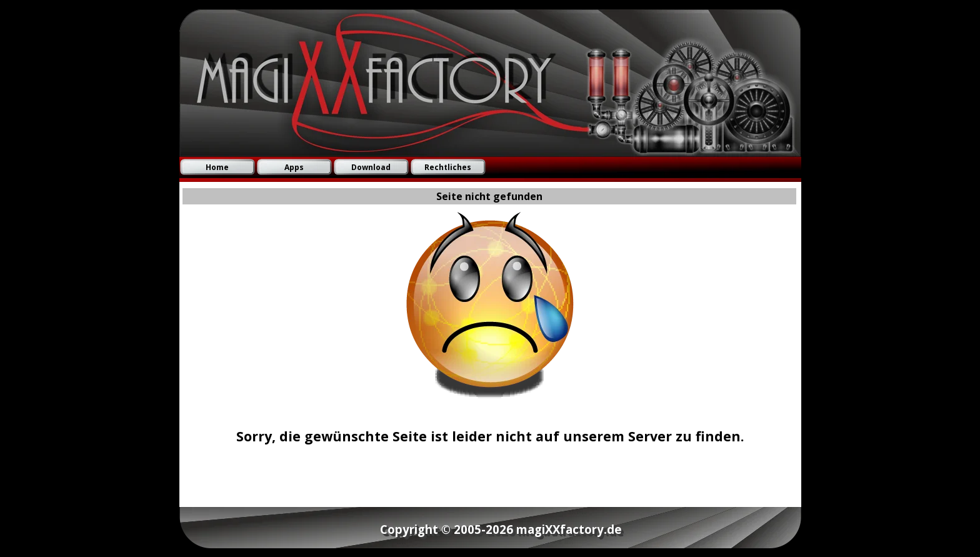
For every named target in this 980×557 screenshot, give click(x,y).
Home (217, 167)
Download (371, 167)
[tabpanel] (490, 426)
